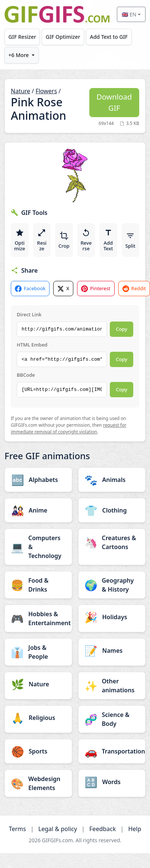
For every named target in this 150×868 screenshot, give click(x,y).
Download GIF (114, 102)
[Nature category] (38, 684)
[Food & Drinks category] (38, 585)
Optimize (20, 240)
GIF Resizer (22, 37)
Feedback (103, 829)
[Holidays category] (112, 617)
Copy (122, 329)
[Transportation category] (112, 751)
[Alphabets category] (38, 480)
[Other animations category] (112, 686)
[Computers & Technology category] (38, 547)
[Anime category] (38, 510)
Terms (17, 829)
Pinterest (96, 289)
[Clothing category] (112, 510)
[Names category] (112, 651)
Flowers (46, 91)
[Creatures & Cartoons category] (112, 542)
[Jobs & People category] (38, 652)
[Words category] (112, 782)
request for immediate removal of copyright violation (68, 428)
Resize (42, 240)
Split (130, 240)
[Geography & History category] (112, 585)
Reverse (86, 240)
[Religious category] (38, 718)
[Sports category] (38, 751)
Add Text (108, 240)
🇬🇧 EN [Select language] (129, 14)
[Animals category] (112, 480)
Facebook (30, 289)
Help (135, 829)
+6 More (19, 55)
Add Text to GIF (109, 37)
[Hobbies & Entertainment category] (38, 618)
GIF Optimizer (63, 37)
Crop (64, 240)
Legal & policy (58, 829)
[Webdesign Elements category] (38, 783)
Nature (20, 91)
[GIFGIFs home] (57, 14)
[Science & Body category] (112, 719)
